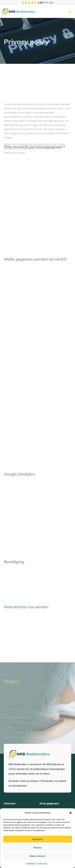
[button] (70, 813)
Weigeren (37, 848)
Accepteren (37, 839)
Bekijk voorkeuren (37, 856)
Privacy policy (42, 863)
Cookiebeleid (31, 863)
